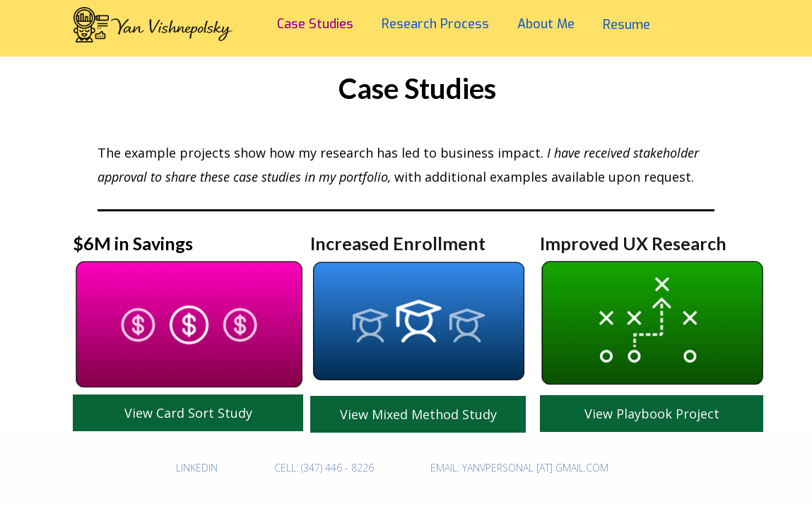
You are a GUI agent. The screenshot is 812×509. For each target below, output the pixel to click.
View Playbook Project (652, 414)
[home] (135, 42)
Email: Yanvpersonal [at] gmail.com (519, 468)
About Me (546, 24)
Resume (626, 25)
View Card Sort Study (188, 413)
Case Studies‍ (315, 24)
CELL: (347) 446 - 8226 (324, 468)
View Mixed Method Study (418, 414)
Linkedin (197, 468)
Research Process (435, 24)
